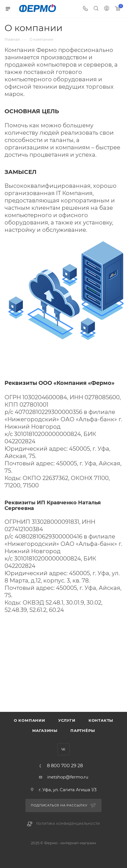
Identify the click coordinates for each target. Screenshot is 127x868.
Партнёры (83, 730)
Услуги (67, 720)
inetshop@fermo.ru (68, 777)
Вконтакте (64, 749)
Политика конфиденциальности (68, 824)
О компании (30, 720)
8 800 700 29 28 (65, 766)
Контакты (101, 720)
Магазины (45, 730)
